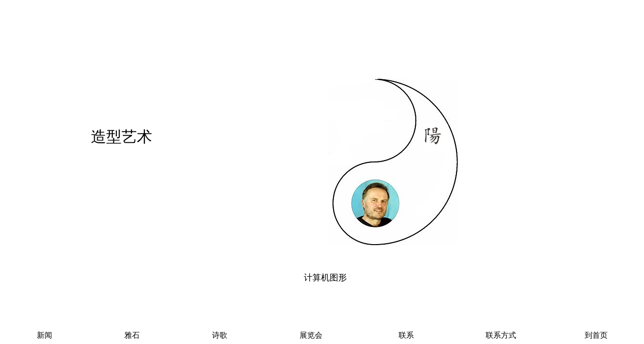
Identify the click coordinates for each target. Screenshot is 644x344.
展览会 (311, 335)
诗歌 (220, 335)
